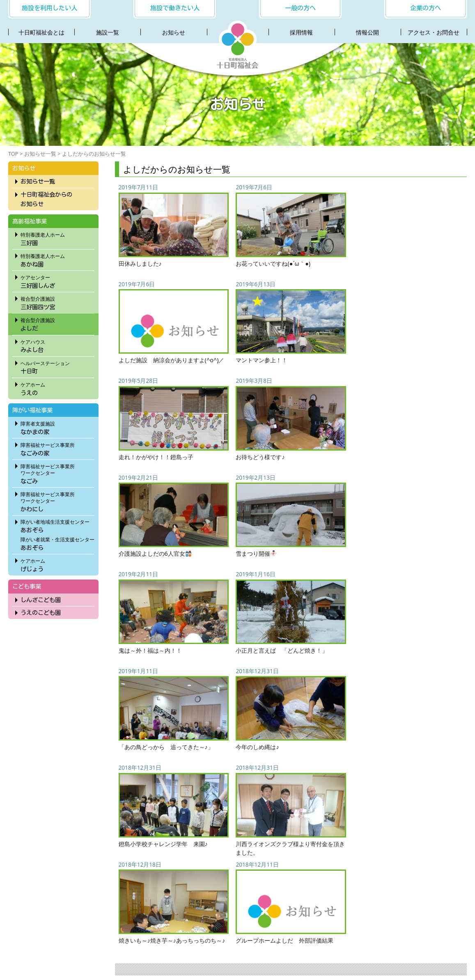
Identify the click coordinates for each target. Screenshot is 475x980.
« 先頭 (229, 793)
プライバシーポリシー (339, 935)
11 (344, 793)
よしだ (57, 323)
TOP (13, 154)
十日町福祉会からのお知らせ (46, 199)
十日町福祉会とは (41, 32)
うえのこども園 (41, 613)
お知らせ (174, 32)
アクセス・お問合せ (434, 32)
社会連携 (227, 935)
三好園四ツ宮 (57, 302)
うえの (57, 388)
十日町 (57, 366)
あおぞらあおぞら (57, 534)
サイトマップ (392, 935)
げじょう (57, 564)
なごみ (57, 473)
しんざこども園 (41, 600)
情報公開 (367, 32)
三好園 (57, 238)
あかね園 (57, 259)
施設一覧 (108, 32)
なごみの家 (57, 448)
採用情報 (301, 32)
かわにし (57, 501)
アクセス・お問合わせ (275, 935)
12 (358, 793)
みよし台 (57, 345)
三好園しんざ (57, 281)
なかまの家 (57, 427)
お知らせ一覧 (40, 154)
